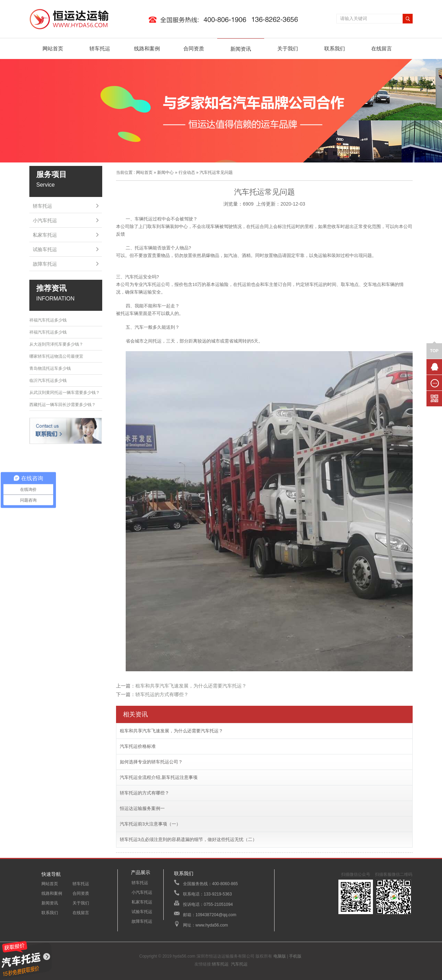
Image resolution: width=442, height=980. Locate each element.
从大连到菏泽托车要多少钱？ (56, 344)
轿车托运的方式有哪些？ (162, 694)
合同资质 (194, 48)
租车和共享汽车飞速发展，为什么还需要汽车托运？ (191, 686)
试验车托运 (45, 249)
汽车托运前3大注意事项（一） (150, 824)
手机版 (295, 956)
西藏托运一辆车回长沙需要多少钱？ (63, 405)
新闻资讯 (241, 49)
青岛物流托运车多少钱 (50, 368)
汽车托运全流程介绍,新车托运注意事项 (159, 777)
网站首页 (53, 48)
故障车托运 (45, 264)
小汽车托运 (45, 220)
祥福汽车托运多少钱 (48, 320)
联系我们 (335, 48)
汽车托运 (239, 964)
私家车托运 (45, 235)
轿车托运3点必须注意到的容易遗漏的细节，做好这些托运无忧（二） (188, 839)
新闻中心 (165, 172)
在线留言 (382, 48)
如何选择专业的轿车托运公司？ (151, 762)
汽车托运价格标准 (138, 746)
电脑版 (280, 956)
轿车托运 (100, 48)
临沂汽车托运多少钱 (48, 380)
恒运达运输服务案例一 (142, 808)
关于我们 (288, 48)
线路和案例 (147, 48)
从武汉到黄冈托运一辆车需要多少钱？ (65, 393)
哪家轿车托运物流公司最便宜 (56, 356)
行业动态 (187, 172)
